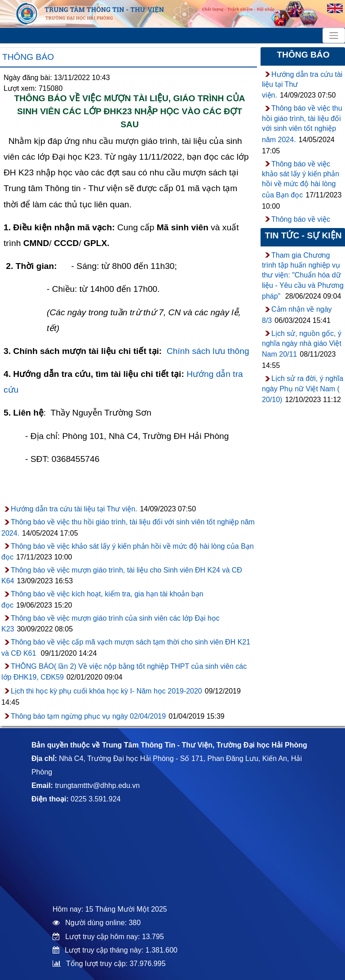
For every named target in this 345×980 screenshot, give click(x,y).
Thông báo (28, 57)
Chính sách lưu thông (208, 351)
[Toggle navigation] (334, 36)
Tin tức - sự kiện (303, 235)
